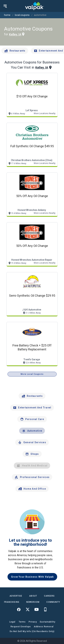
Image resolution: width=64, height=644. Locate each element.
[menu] (5, 6)
